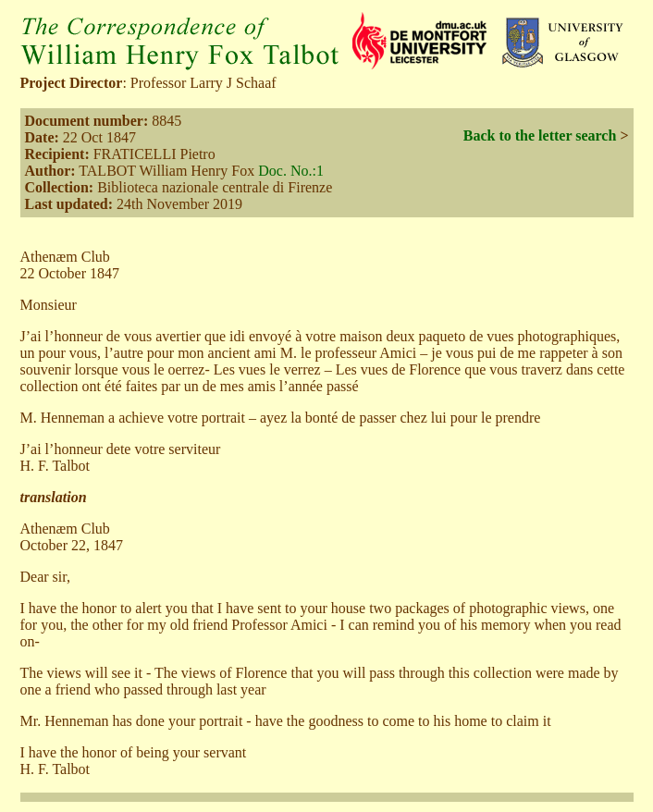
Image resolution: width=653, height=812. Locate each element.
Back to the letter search (540, 135)
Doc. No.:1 (291, 171)
